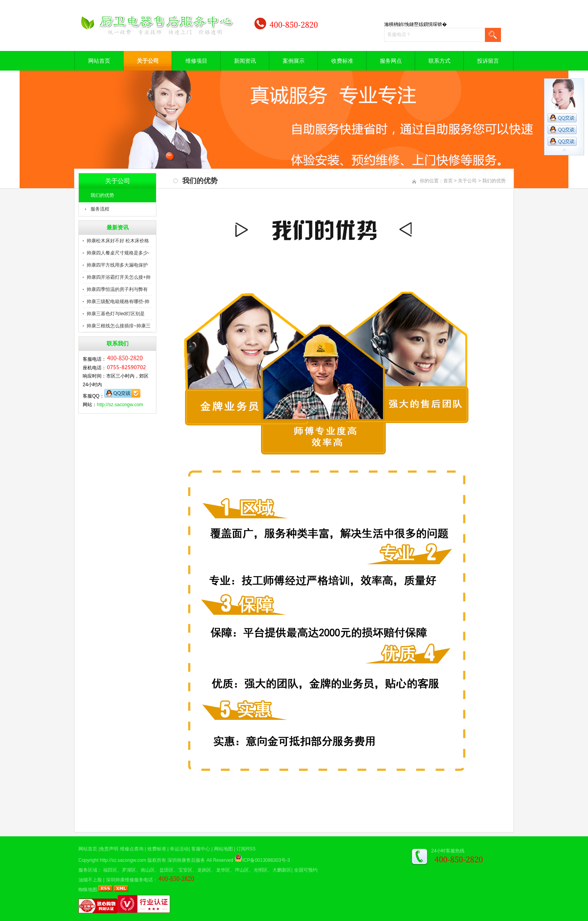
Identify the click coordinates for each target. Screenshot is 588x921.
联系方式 (439, 61)
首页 (448, 181)
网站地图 (223, 849)
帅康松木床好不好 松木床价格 (118, 241)
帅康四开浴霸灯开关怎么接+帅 (119, 277)
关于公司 (148, 61)
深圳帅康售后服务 (186, 860)
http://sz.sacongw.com (120, 405)
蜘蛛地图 (88, 890)
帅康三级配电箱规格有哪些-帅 (118, 302)
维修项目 (196, 61)
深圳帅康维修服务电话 (129, 880)
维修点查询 (132, 849)
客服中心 (201, 849)
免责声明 (109, 849)
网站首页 (99, 61)
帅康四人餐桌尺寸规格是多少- (118, 253)
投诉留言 (488, 61)
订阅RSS (246, 849)
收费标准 (342, 61)
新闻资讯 (245, 61)
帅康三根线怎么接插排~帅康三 (119, 326)
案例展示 (294, 61)
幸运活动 (179, 849)
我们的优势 (102, 195)
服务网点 (391, 61)
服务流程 (100, 209)
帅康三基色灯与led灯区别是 (116, 314)
